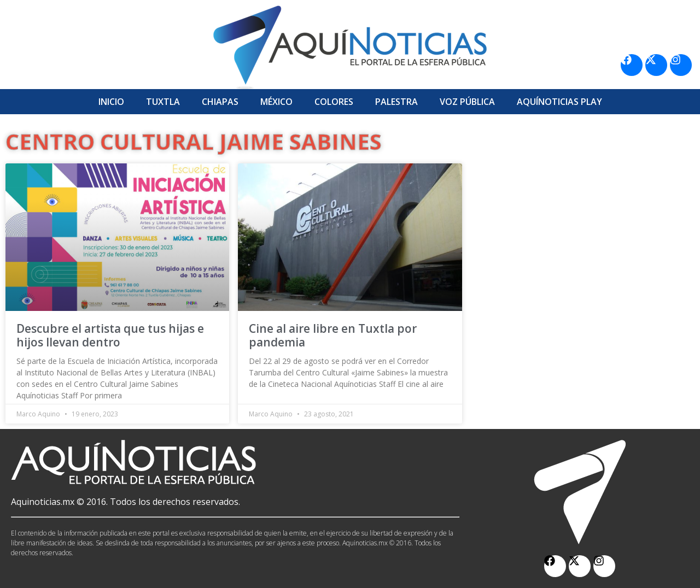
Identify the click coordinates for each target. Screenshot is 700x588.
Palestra (396, 102)
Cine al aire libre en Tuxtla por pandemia (333, 335)
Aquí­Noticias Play (559, 102)
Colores (334, 102)
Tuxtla (163, 102)
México (276, 102)
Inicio (111, 102)
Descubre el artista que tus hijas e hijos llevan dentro (110, 335)
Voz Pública (467, 102)
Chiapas (220, 102)
